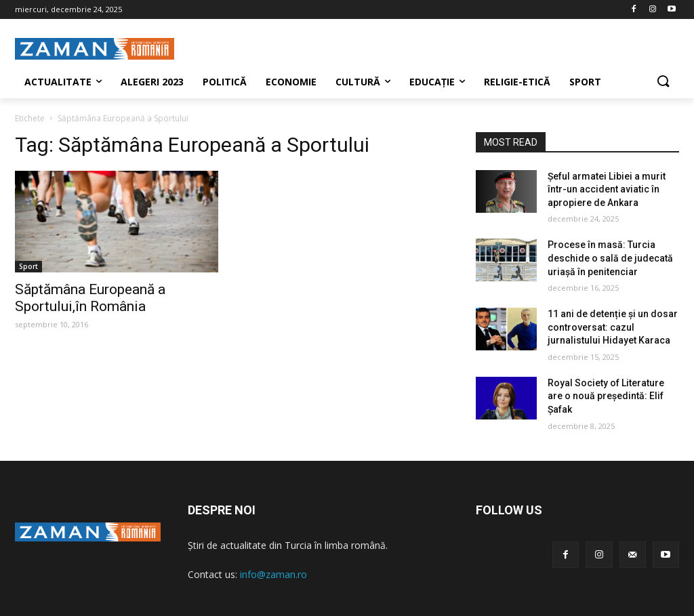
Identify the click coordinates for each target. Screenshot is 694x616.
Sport (28, 266)
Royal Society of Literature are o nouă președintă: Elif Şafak (606, 396)
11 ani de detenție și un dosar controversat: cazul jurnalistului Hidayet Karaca (613, 327)
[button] (663, 82)
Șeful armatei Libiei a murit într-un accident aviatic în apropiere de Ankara (607, 189)
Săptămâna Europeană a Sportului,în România (90, 298)
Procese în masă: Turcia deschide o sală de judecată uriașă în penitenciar (610, 258)
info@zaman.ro (273, 574)
